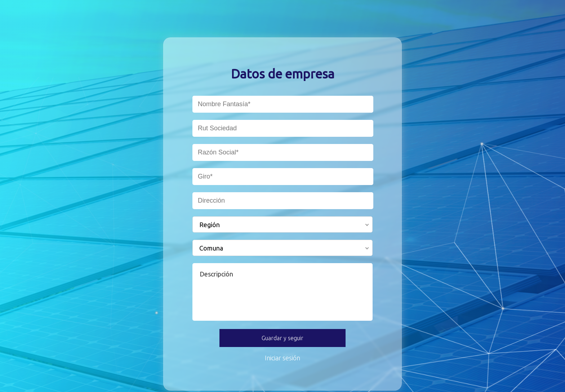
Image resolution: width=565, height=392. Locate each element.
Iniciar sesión (282, 358)
